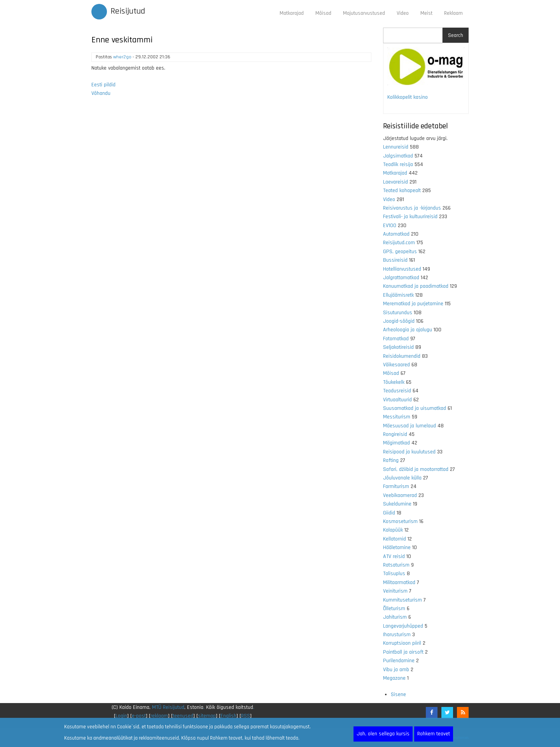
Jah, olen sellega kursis (383, 734)
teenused (183, 716)
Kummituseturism (402, 600)
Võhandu (101, 93)
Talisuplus (394, 574)
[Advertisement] (231, 206)
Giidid (389, 513)
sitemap (207, 716)
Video (403, 13)
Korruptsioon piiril (402, 643)
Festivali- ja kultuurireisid (410, 217)
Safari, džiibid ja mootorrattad (416, 469)
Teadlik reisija (398, 164)
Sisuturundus (398, 313)
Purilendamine (399, 661)
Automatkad (396, 234)
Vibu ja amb (396, 670)
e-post (139, 716)
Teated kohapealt (402, 191)
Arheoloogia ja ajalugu (408, 330)
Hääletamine (397, 548)
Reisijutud (128, 11)
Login (121, 716)
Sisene (398, 695)
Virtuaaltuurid (397, 400)
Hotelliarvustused (402, 269)
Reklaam (453, 13)
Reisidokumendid (402, 356)
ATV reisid (394, 556)
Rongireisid (395, 434)
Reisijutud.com (399, 243)
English (228, 716)
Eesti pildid (103, 85)
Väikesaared (396, 365)
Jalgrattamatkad (401, 278)
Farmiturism (396, 486)
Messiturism (397, 417)
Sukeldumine (397, 504)
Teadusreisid (397, 391)
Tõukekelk (394, 382)
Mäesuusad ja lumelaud (409, 426)
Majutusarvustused (364, 13)
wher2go (122, 57)
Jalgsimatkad (398, 156)
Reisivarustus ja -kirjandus (412, 208)
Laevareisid (395, 182)
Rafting (391, 460)
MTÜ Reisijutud (168, 707)
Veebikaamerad (400, 495)
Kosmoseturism (400, 521)
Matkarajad (292, 13)
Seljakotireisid (398, 347)
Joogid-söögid (399, 321)
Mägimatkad (396, 443)
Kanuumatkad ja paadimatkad (416, 286)
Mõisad (323, 13)
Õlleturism (394, 609)
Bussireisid (395, 260)
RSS (246, 716)
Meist (426, 13)
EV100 (390, 226)
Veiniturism (395, 591)
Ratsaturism (396, 565)
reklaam (159, 716)
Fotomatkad (396, 339)
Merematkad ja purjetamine (413, 304)
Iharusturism (397, 635)
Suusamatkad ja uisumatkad (415, 408)
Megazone (394, 678)
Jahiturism (395, 617)
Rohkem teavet (434, 734)
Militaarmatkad (399, 583)
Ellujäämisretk (398, 295)
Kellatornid (395, 539)
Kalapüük (393, 530)
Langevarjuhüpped (403, 626)
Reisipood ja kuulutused (409, 452)
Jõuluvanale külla (402, 478)
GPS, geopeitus (400, 252)
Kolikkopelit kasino (408, 97)
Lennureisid (396, 147)
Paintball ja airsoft (403, 652)
